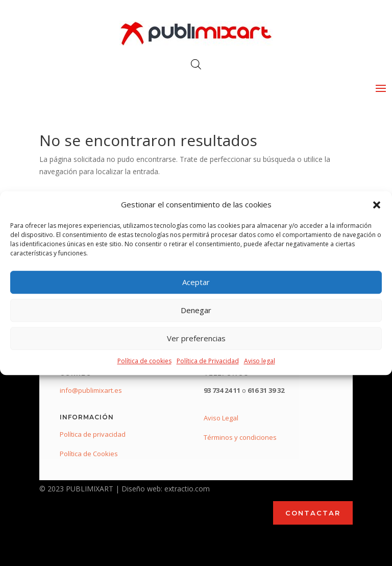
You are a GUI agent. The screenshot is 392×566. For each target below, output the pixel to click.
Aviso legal (260, 361)
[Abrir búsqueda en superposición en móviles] (196, 64)
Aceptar (196, 282)
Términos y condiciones (240, 437)
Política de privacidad (93, 434)
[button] (377, 205)
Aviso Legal (221, 418)
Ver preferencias (196, 339)
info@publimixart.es (91, 390)
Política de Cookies (89, 454)
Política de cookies (144, 361)
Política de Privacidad (208, 361)
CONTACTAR (313, 513)
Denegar (196, 311)
